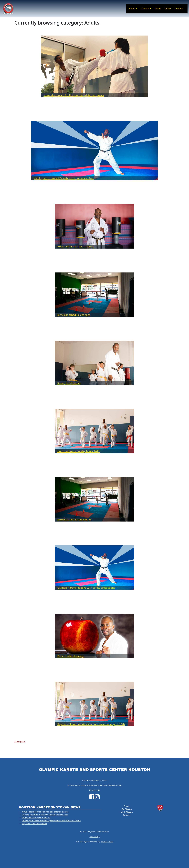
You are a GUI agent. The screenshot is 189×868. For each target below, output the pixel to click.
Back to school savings (71, 656)
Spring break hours (69, 383)
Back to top (95, 837)
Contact (127, 815)
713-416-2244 (94, 790)
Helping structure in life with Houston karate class (64, 178)
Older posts (20, 742)
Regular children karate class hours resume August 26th (91, 724)
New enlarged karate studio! (74, 519)
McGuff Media (107, 842)
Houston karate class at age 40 (76, 246)
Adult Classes (127, 812)
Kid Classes (127, 809)
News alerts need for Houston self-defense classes (74, 95)
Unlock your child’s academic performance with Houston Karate (51, 821)
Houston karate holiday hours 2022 (79, 451)
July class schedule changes (74, 315)
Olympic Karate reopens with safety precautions (86, 588)
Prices (127, 806)
